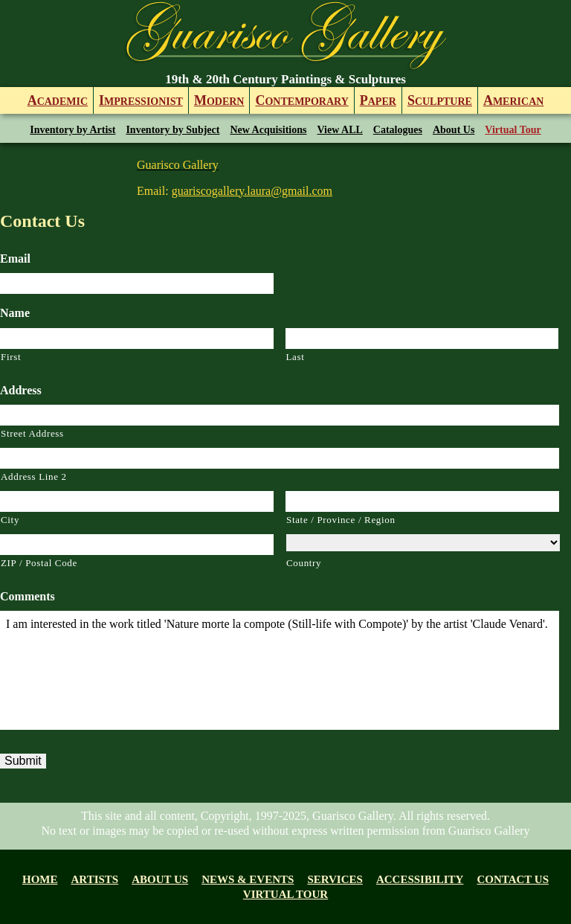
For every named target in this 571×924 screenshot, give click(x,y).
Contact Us (513, 879)
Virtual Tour (513, 130)
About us (160, 879)
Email (15, 259)
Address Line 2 (34, 477)
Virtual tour (285, 894)
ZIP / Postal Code (39, 563)
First (11, 357)
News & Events (248, 879)
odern (219, 100)
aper (378, 100)
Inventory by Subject (172, 130)
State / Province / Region (341, 520)
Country (304, 563)
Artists (95, 879)
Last (296, 357)
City (10, 520)
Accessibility (420, 879)
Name (15, 313)
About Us (454, 130)
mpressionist (141, 100)
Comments (28, 596)
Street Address (32, 433)
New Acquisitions (268, 130)
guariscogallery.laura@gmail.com (252, 191)
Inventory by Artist (72, 130)
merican (513, 100)
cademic (58, 100)
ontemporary (301, 100)
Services (335, 879)
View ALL (340, 130)
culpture (440, 100)
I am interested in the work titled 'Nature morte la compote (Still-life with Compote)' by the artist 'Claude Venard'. (280, 670)
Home (40, 879)
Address (21, 390)
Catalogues (398, 130)
